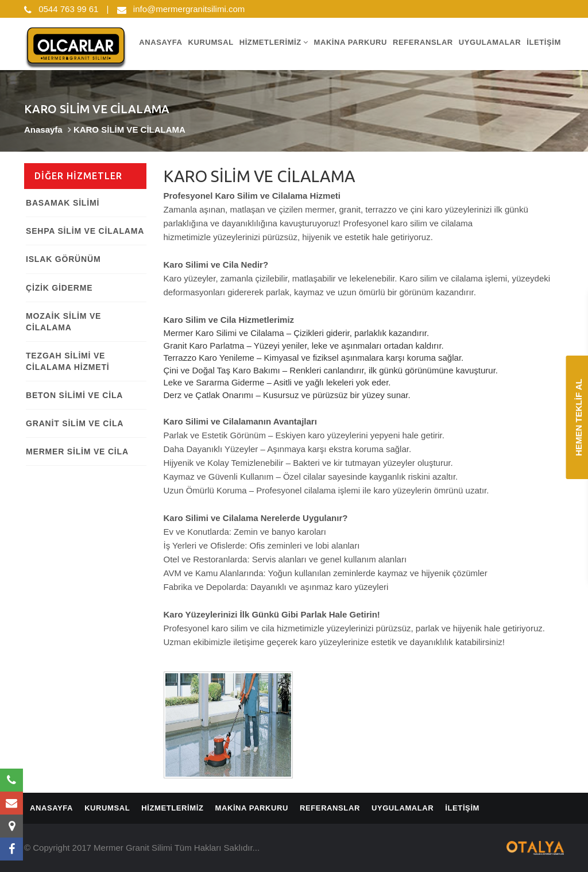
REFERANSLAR (423, 42)
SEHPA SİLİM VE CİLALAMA (85, 231)
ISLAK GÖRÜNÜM (63, 259)
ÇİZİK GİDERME (59, 287)
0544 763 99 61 (61, 9)
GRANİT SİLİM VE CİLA (75, 423)
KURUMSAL (210, 42)
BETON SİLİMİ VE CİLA (74, 395)
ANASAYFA (160, 42)
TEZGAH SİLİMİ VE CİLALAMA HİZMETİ (67, 361)
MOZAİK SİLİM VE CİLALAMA (63, 321)
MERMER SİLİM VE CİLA (77, 451)
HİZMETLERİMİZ (274, 42)
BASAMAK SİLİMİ (63, 203)
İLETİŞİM (544, 42)
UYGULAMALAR (490, 42)
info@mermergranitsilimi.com (181, 9)
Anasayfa (43, 130)
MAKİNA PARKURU (350, 42)
